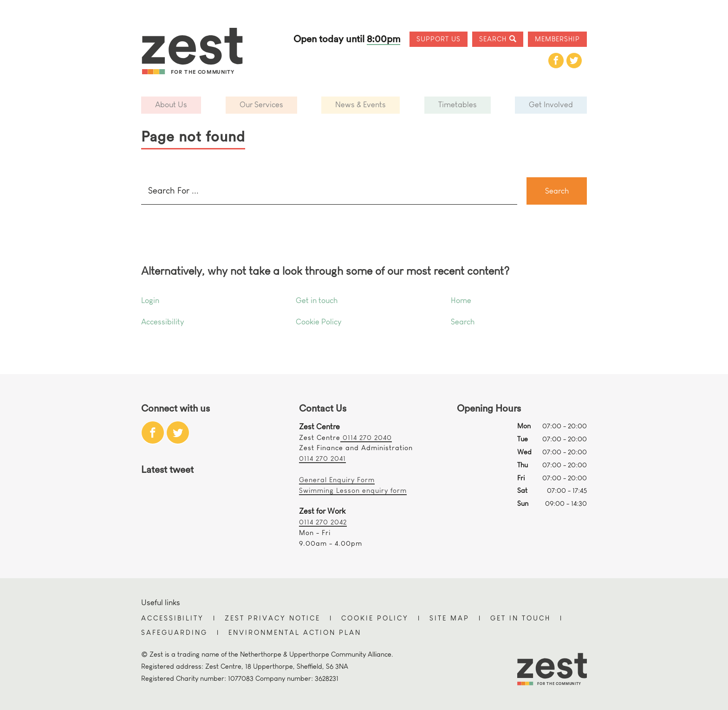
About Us (171, 105)
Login (150, 300)
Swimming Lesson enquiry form (353, 490)
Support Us (439, 39)
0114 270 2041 (322, 458)
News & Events (361, 105)
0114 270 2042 (323, 522)
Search (493, 39)
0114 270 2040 (366, 437)
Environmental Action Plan (295, 632)
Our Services (261, 105)
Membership (557, 39)
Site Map (449, 618)
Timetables (458, 105)
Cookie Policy (318, 322)
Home (461, 300)
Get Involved (551, 105)
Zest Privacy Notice (273, 618)
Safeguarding (174, 632)
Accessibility (162, 322)
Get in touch (317, 300)
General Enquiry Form (337, 480)
